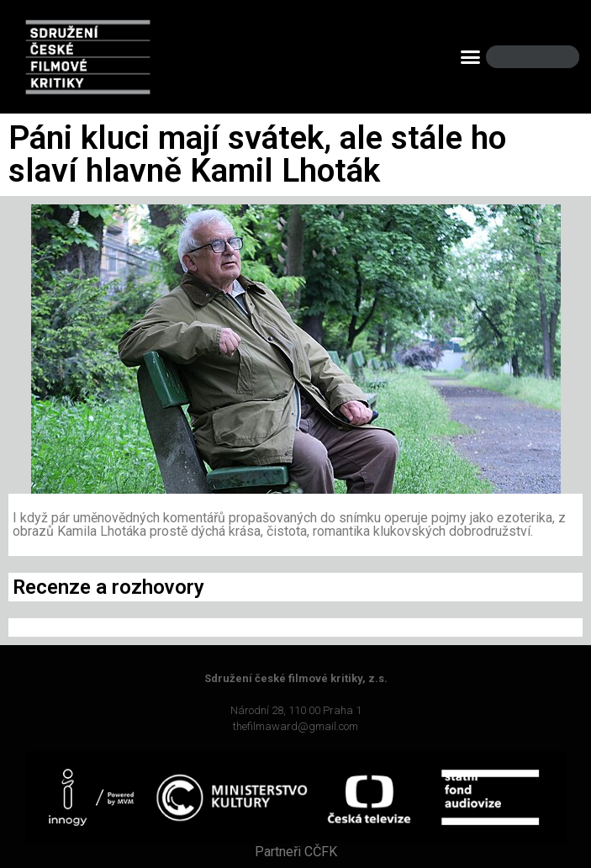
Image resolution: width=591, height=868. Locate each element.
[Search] (552, 57)
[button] (471, 57)
